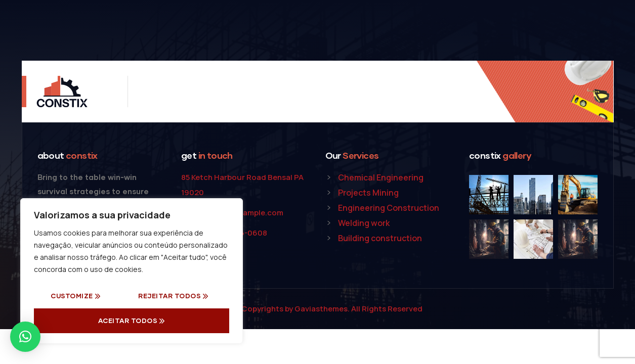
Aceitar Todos (128, 321)
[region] (132, 271)
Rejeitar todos (170, 296)
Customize (72, 296)
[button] (25, 337)
